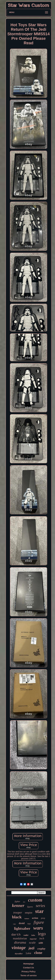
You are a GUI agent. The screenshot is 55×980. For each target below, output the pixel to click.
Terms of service (28, 975)
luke (28, 953)
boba (33, 935)
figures (30, 907)
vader (26, 935)
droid (22, 923)
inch (42, 938)
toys (29, 924)
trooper (18, 913)
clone (38, 953)
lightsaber (22, 928)
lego (42, 934)
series (40, 906)
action (35, 918)
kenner (18, 906)
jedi (32, 948)
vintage (19, 947)
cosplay (41, 949)
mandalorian (20, 938)
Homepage (29, 964)
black (17, 917)
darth (16, 935)
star (39, 911)
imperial (33, 939)
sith (41, 943)
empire (29, 913)
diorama (20, 942)
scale (32, 942)
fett (24, 902)
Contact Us (29, 968)
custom (35, 900)
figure (39, 922)
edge (14, 924)
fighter (17, 902)
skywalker (19, 954)
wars (38, 928)
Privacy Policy (29, 972)
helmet (27, 918)
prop (43, 918)
